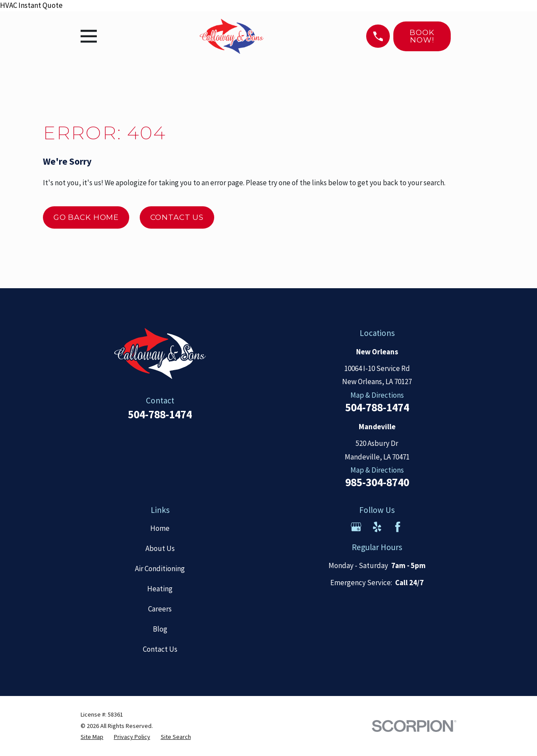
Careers (160, 609)
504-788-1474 (160, 414)
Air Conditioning (160, 569)
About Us (160, 548)
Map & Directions (377, 395)
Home (160, 528)
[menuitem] (92, 737)
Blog (160, 629)
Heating (160, 589)
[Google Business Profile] (356, 527)
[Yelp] (377, 527)
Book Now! (422, 36)
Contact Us (177, 217)
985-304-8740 (377, 483)
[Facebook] (398, 527)
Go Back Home (86, 217)
